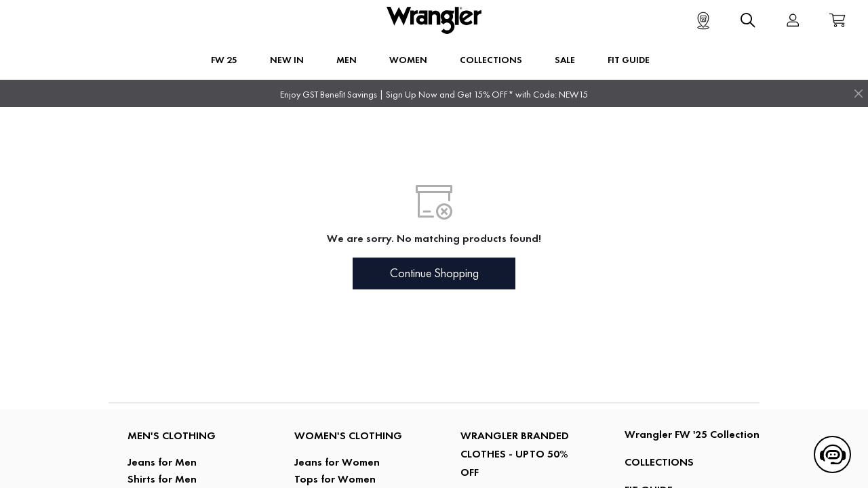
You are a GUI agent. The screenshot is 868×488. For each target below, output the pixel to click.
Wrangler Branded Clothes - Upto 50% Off (515, 454)
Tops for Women (335, 479)
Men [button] (347, 60)
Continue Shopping (434, 273)
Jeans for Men (162, 462)
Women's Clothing (348, 435)
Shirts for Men (162, 479)
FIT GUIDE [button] (629, 60)
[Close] (859, 94)
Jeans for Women (337, 462)
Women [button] (408, 60)
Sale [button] (565, 60)
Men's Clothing (172, 435)
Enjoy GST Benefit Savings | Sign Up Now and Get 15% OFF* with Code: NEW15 (434, 95)
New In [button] (287, 60)
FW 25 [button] (224, 60)
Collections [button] (491, 60)
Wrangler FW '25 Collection (692, 434)
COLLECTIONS (659, 462)
